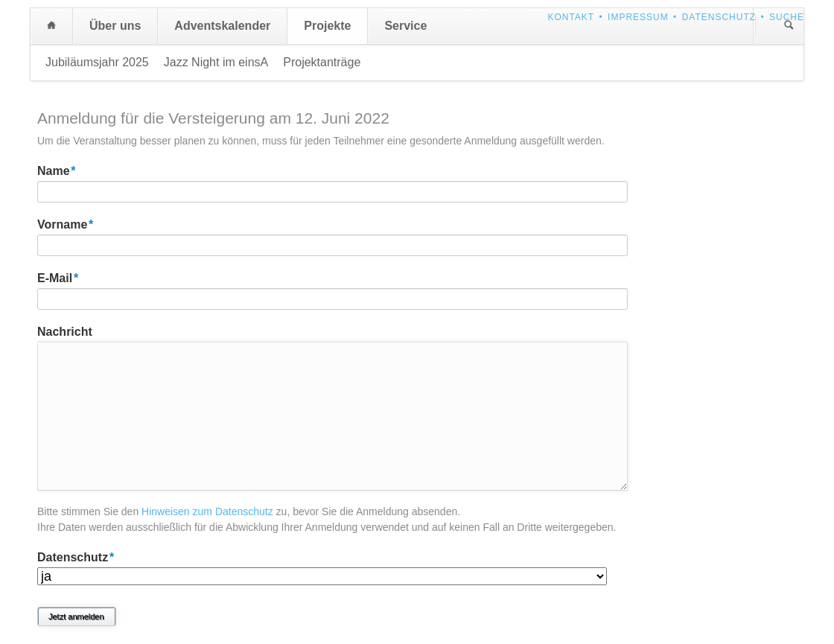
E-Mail (66, 277)
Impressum (638, 17)
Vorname (66, 223)
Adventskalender (222, 26)
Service (405, 26)
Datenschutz (719, 17)
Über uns (115, 26)
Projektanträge (322, 62)
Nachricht (65, 332)
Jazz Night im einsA (216, 62)
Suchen (789, 26)
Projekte (327, 26)
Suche (787, 17)
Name (66, 170)
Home (51, 26)
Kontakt (571, 17)
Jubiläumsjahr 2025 (97, 62)
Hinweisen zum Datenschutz (207, 511)
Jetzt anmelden (76, 616)
